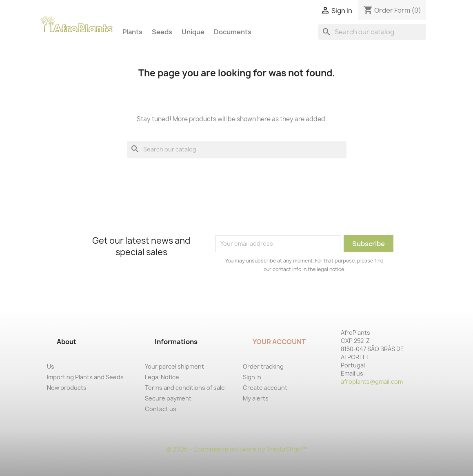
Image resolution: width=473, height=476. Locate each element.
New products (67, 388)
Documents (233, 32)
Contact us (161, 409)
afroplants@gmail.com (372, 381)
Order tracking (263, 366)
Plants (132, 32)
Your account (279, 342)
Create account (265, 388)
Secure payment (168, 398)
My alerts (256, 398)
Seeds (162, 32)
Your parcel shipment (174, 366)
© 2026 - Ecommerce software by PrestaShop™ (236, 449)
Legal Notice (162, 377)
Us (51, 366)
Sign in (252, 377)
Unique (193, 32)
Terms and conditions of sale (185, 388)
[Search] (372, 32)
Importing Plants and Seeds (85, 377)
